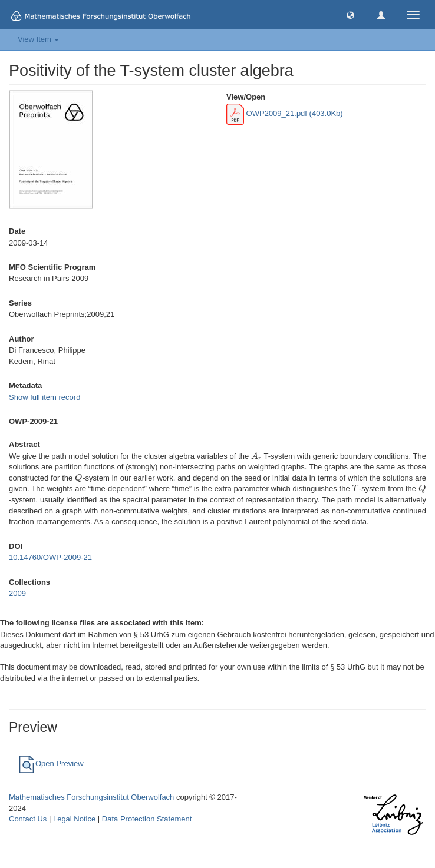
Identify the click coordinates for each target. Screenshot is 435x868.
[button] (350, 14)
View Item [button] (38, 39)
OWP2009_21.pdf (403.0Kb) (285, 113)
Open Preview (51, 763)
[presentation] (256, 456)
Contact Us (28, 819)
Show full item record (45, 397)
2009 (17, 593)
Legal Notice (74, 819)
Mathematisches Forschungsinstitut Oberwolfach (91, 797)
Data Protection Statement (147, 819)
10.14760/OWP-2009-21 (50, 557)
